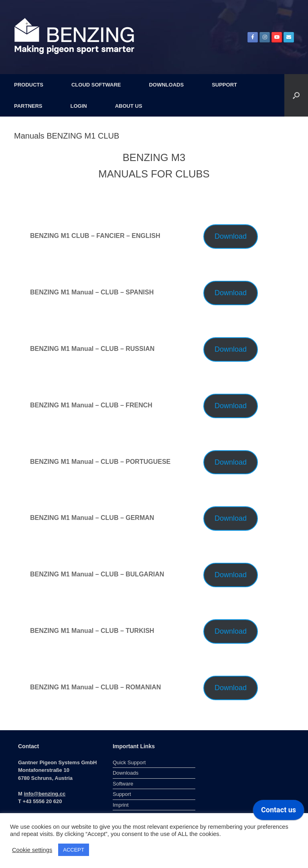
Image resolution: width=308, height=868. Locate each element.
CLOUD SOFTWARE (96, 85)
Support (122, 794)
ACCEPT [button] (74, 850)
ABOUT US (129, 106)
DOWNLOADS (166, 85)
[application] (279, 812)
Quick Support (129, 762)
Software (123, 784)
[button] (296, 95)
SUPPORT (224, 85)
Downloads (126, 773)
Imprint (121, 805)
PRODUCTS (29, 85)
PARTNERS (28, 106)
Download (231, 236)
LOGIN (79, 106)
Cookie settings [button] (32, 850)
